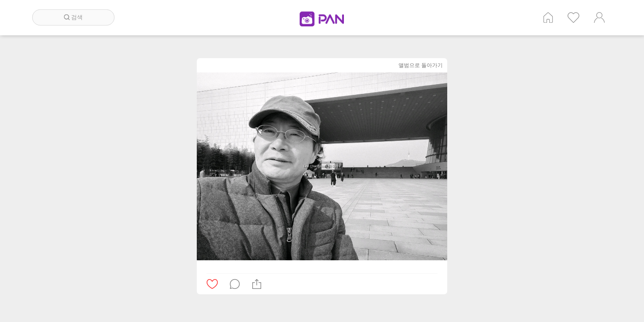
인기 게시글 (574, 17)
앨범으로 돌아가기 (421, 65)
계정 (599, 17)
